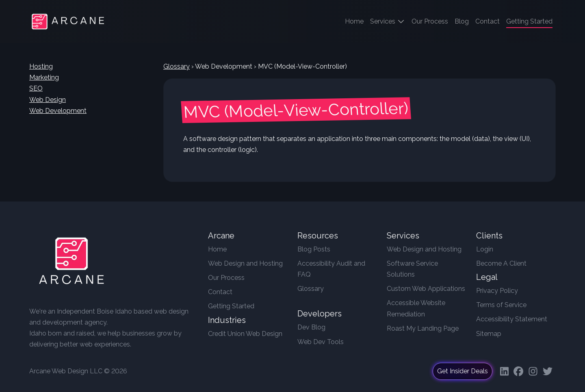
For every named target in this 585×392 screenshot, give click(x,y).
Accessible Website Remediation (416, 308)
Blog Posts (314, 249)
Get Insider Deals (463, 371)
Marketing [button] (44, 77)
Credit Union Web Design (245, 334)
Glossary (177, 66)
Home (356, 20)
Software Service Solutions (412, 269)
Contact (487, 21)
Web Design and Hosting (245, 263)
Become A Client (501, 263)
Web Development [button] (58, 111)
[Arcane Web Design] (71, 263)
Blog (462, 21)
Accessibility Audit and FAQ (331, 269)
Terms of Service (501, 305)
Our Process (430, 21)
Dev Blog (311, 327)
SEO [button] (36, 88)
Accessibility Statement (512, 319)
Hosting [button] (41, 66)
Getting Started (231, 306)
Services (388, 22)
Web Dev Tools (321, 342)
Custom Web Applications (426, 289)
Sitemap (489, 334)
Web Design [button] (48, 100)
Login (485, 249)
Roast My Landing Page (423, 328)
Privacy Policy (497, 291)
